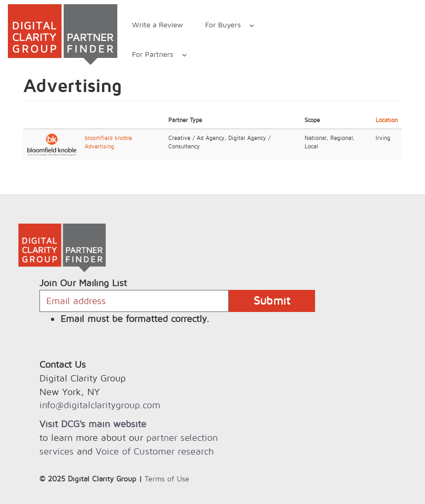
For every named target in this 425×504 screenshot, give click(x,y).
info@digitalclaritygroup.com (100, 405)
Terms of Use (167, 478)
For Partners (154, 56)
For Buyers (224, 26)
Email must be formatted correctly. (135, 319)
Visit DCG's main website (93, 424)
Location (387, 120)
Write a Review (158, 24)
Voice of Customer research (155, 451)
